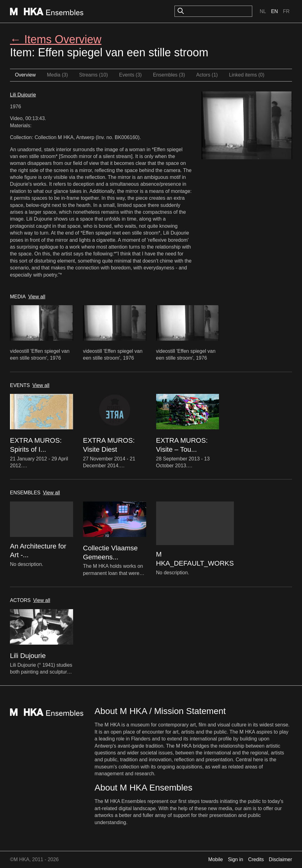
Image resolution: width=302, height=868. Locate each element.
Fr (286, 11)
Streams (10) (93, 75)
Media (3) (58, 75)
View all (37, 297)
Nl (263, 11)
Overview (25, 75)
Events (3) (130, 75)
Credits (256, 859)
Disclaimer (280, 859)
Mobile (216, 859)
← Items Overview (56, 39)
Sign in (236, 859)
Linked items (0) (247, 75)
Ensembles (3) (169, 75)
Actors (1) (207, 75)
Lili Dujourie (23, 95)
